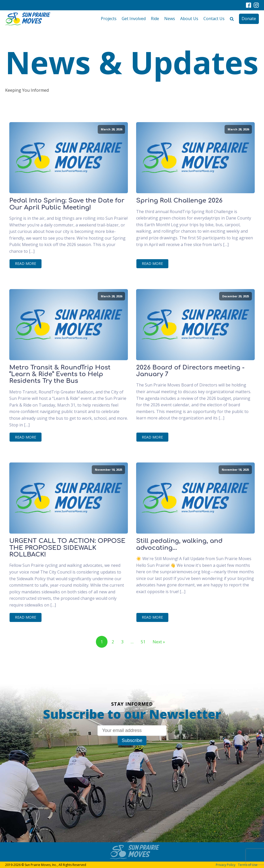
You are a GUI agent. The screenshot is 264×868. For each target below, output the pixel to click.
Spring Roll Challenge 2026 (179, 201)
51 (143, 642)
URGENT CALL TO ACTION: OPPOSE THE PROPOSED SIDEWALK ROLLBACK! (67, 548)
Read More (26, 263)
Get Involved (134, 19)
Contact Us (214, 19)
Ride (155, 19)
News (170, 19)
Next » (159, 642)
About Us (189, 19)
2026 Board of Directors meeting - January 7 (190, 371)
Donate (249, 19)
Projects (109, 19)
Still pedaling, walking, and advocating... (179, 544)
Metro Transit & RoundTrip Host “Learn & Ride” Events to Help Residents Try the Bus (60, 374)
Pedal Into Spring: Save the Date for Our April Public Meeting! (67, 204)
